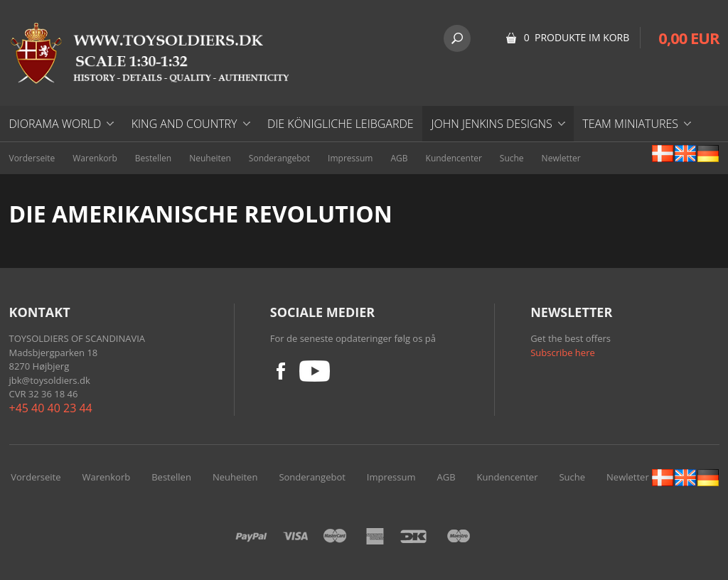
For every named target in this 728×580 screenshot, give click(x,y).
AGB (399, 158)
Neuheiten (210, 158)
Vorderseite (32, 158)
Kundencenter (454, 158)
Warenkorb (95, 158)
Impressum (350, 158)
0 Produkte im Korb (577, 37)
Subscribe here (563, 353)
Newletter (561, 158)
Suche (512, 158)
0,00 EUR (689, 38)
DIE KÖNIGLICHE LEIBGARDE (341, 124)
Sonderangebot (279, 158)
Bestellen (153, 158)
